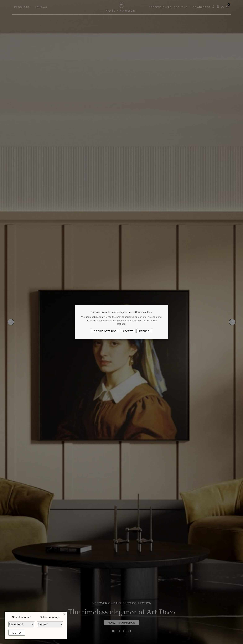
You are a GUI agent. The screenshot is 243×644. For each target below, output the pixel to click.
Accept (128, 331)
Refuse (144, 331)
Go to (17, 633)
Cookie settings (105, 331)
